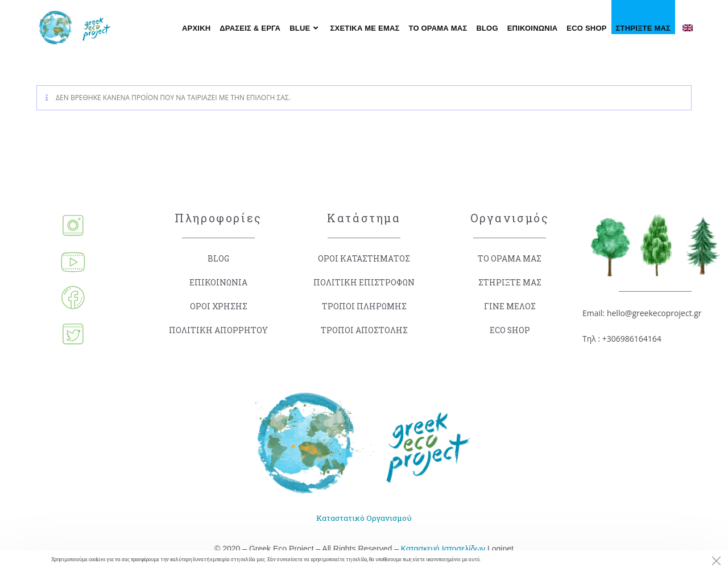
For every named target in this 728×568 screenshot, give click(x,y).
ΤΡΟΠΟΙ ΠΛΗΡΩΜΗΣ (364, 306)
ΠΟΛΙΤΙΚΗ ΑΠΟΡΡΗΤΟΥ (218, 330)
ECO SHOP (510, 330)
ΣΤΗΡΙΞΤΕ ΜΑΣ (510, 282)
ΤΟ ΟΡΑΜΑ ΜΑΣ (510, 258)
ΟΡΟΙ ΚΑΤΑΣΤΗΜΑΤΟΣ (364, 258)
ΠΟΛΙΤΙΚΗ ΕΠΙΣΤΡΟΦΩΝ (364, 282)
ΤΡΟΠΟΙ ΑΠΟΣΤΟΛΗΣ (364, 330)
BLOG (218, 258)
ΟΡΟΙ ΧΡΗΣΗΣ (219, 306)
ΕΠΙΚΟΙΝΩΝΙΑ (219, 282)
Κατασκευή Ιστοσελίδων (443, 549)
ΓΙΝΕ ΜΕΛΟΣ (510, 306)
